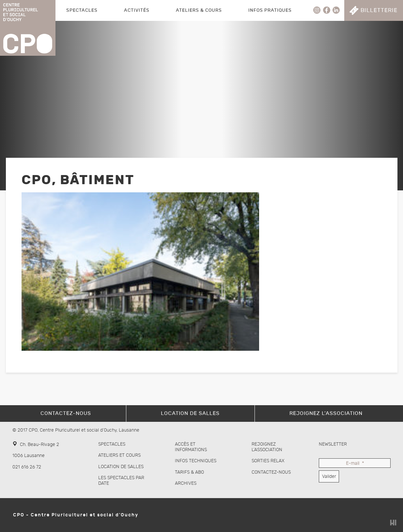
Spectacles (82, 10)
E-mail (355, 464)
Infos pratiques (270, 10)
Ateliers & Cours (199, 10)
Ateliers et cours (119, 455)
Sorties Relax (268, 461)
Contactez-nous (271, 472)
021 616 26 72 (27, 467)
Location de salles (121, 467)
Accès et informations (191, 447)
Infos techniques (196, 461)
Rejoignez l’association (267, 447)
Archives (186, 483)
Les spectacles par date (121, 480)
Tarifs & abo (189, 472)
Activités (137, 10)
